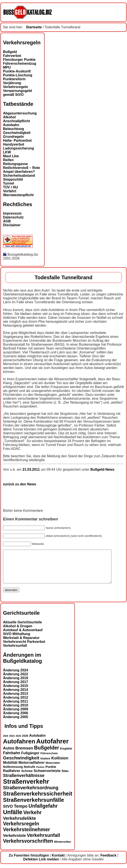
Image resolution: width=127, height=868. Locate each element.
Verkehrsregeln (16, 87)
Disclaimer (12, 225)
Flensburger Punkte (19, 60)
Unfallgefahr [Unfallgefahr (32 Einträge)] (43, 812)
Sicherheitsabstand (19, 176)
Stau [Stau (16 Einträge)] (65, 777)
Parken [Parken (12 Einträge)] (40, 773)
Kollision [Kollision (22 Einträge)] (60, 765)
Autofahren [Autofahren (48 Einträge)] (19, 748)
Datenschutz (13, 217)
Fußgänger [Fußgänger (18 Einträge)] (30, 759)
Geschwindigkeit (17, 133)
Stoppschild (13, 179)
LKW (7, 152)
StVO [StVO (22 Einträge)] (8, 813)
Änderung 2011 (16, 708)
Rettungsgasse (15, 164)
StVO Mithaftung (17, 640)
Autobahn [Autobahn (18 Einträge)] (37, 742)
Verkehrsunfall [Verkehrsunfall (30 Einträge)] (43, 842)
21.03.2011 (32, 469)
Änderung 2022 (16, 681)
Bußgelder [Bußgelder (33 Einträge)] (47, 754)
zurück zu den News (20, 484)
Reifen (8, 160)
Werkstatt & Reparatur (21, 644)
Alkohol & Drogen (18, 633)
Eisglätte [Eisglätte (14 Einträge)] (66, 755)
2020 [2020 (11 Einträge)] (6, 742)
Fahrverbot (12, 56)
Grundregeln (13, 137)
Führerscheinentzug (20, 63)
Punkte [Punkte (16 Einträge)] (51, 773)
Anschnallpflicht (16, 121)
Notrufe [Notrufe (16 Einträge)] (30, 773)
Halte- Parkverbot (17, 140)
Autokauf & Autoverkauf (23, 636)
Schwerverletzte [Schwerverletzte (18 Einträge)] (47, 777)
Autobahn (11, 125)
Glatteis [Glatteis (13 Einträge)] (45, 765)
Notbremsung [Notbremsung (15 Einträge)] (13, 773)
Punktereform (14, 79)
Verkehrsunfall (15, 652)
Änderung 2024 (16, 677)
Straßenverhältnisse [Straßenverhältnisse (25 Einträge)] (24, 782)
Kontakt (58, 862)
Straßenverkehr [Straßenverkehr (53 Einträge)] (26, 788)
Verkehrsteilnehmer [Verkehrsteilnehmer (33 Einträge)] (27, 836)
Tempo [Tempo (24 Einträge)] (21, 813)
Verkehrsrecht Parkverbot (24, 648)
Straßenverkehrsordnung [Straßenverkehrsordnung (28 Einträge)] (31, 794)
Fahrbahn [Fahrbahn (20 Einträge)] (12, 759)
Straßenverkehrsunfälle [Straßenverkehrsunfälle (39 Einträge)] (34, 806)
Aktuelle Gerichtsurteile (23, 629)
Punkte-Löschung (18, 75)
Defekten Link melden (41, 866)
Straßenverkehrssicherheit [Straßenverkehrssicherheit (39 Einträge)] (38, 800)
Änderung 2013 (16, 700)
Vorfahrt (10, 191)
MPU (7, 67)
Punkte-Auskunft (17, 71)
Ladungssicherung (18, 148)
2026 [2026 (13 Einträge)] (25, 742)
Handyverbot (14, 144)
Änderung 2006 (16, 720)
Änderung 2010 (16, 712)
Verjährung (12, 83)
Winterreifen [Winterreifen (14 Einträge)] (63, 848)
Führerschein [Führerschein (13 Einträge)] (49, 760)
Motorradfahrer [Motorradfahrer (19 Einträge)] (32, 769)
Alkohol (9, 117)
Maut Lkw (11, 156)
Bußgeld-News (102, 469)
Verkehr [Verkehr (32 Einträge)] (33, 819)
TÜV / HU (10, 187)
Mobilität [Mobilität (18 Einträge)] (10, 769)
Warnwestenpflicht (18, 195)
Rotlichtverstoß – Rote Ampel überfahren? (22, 170)
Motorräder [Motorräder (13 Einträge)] (53, 769)
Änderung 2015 (16, 692)
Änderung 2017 (16, 688)
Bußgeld (10, 52)
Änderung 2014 (16, 696)
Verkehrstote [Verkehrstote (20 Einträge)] (14, 842)
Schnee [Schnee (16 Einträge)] (27, 777)
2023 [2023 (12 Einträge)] (12, 742)
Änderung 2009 (16, 716)
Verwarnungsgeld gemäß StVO (17, 93)
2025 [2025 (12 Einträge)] (18, 742)
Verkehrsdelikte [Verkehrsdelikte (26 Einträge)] (19, 825)
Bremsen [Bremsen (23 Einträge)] (24, 755)
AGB (7, 221)
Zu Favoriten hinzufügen (29, 862)
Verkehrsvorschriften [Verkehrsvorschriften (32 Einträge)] (28, 847)
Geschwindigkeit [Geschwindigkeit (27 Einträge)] (21, 764)
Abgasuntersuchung (20, 113)
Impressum (12, 213)
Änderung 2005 (16, 723)
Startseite (34, 27)
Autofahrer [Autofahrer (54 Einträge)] (52, 748)
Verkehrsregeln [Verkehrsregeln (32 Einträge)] (21, 830)
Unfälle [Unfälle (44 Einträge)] (13, 819)
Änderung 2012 (16, 704)
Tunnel (9, 183)
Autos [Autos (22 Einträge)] (9, 755)
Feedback (108, 862)
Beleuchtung (14, 129)
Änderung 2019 (16, 684)
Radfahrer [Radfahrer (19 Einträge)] (12, 777)
